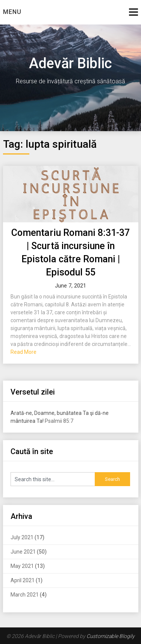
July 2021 (22, 537)
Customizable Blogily (111, 636)
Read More (23, 352)
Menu (12, 12)
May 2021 (22, 566)
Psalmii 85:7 (59, 421)
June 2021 (23, 552)
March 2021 (25, 595)
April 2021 (23, 580)
